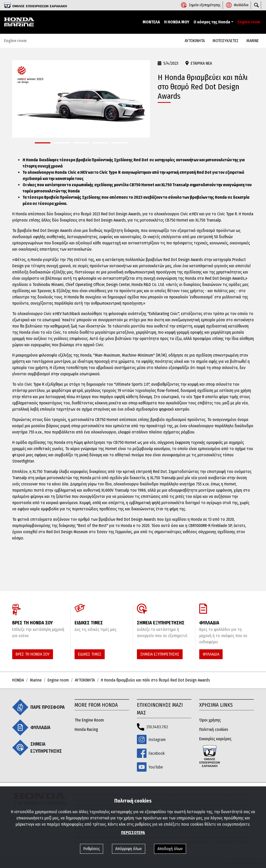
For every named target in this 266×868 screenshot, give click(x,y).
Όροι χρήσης (210, 720)
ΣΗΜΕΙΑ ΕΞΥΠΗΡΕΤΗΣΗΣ (160, 654)
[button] (43, 143)
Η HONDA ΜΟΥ (177, 22)
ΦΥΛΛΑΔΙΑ (211, 654)
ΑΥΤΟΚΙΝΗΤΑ (195, 41)
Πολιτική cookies (214, 729)
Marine (36, 680)
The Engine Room (89, 720)
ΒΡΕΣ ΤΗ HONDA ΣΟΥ (33, 654)
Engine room (249, 22)
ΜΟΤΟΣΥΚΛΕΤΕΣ (225, 41)
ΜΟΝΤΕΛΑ (151, 22)
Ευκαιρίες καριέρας (215, 739)
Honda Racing (86, 729)
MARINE (252, 41)
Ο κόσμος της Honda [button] (212, 22)
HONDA (18, 680)
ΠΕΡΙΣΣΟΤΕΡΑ (133, 833)
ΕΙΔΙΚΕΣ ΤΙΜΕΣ (90, 654)
